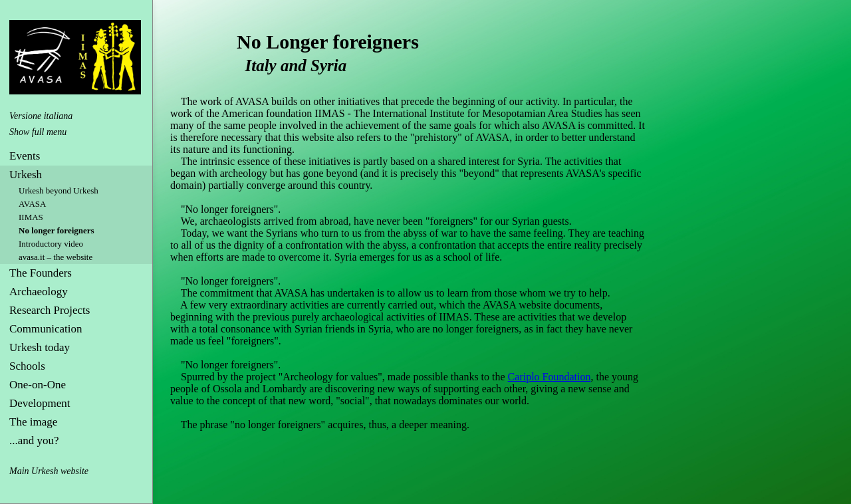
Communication (46, 329)
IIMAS (31, 217)
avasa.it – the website (56, 257)
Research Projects (50, 310)
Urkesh (26, 175)
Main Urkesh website (49, 471)
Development (40, 403)
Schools (27, 366)
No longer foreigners (57, 230)
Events (25, 156)
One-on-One (38, 385)
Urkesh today (40, 347)
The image (33, 422)
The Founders (41, 273)
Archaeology (39, 292)
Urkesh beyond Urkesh (59, 190)
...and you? (34, 441)
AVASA (32, 204)
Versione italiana (41, 116)
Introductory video (51, 244)
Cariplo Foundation (549, 377)
